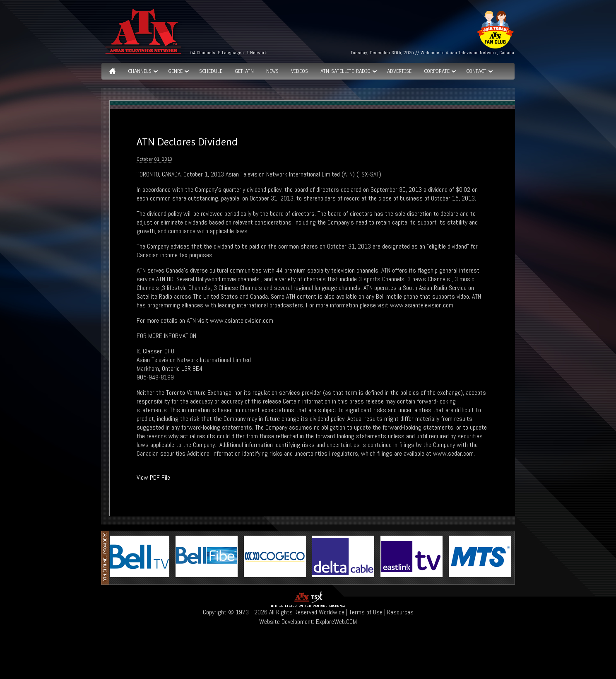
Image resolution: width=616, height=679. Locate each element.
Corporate (437, 71)
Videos (300, 71)
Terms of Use (366, 612)
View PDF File (153, 477)
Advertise (399, 71)
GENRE (175, 71)
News (272, 71)
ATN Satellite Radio (345, 71)
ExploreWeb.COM (336, 622)
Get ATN (244, 71)
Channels (140, 71)
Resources (400, 612)
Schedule (211, 71)
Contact (476, 71)
